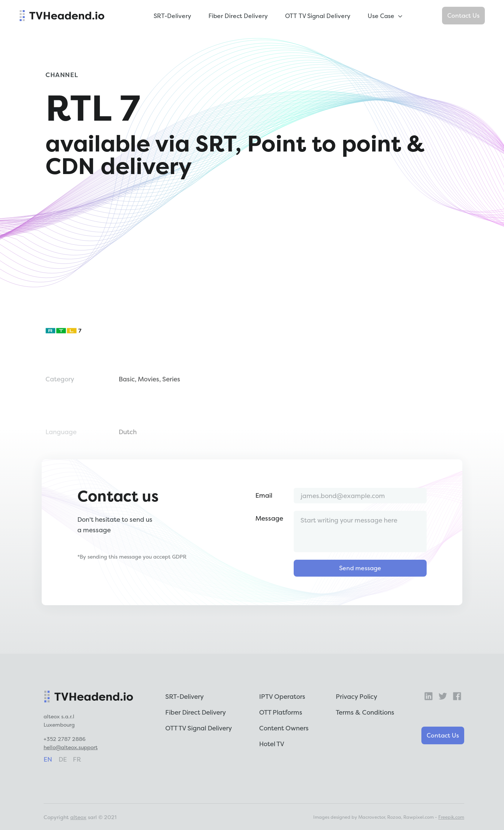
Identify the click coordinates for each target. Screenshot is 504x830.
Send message (360, 598)
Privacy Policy (356, 696)
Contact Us (463, 15)
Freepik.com (451, 817)
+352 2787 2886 (65, 739)
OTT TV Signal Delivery (318, 16)
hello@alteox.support (71, 747)
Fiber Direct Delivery (238, 16)
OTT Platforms (281, 712)
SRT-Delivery (172, 16)
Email (264, 525)
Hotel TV (272, 744)
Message (269, 548)
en (48, 759)
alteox (78, 817)
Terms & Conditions (365, 712)
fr (77, 759)
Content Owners (284, 728)
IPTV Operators (282, 696)
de (63, 759)
